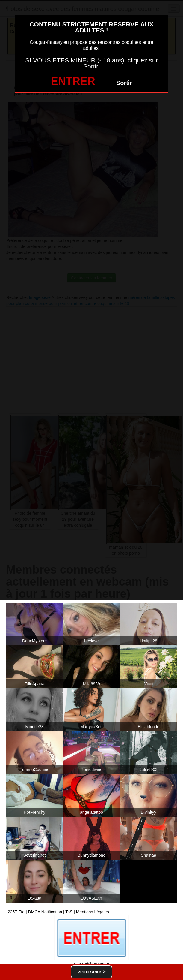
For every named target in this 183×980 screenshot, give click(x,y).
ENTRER (73, 81)
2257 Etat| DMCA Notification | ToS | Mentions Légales (58, 912)
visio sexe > (91, 972)
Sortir (124, 83)
